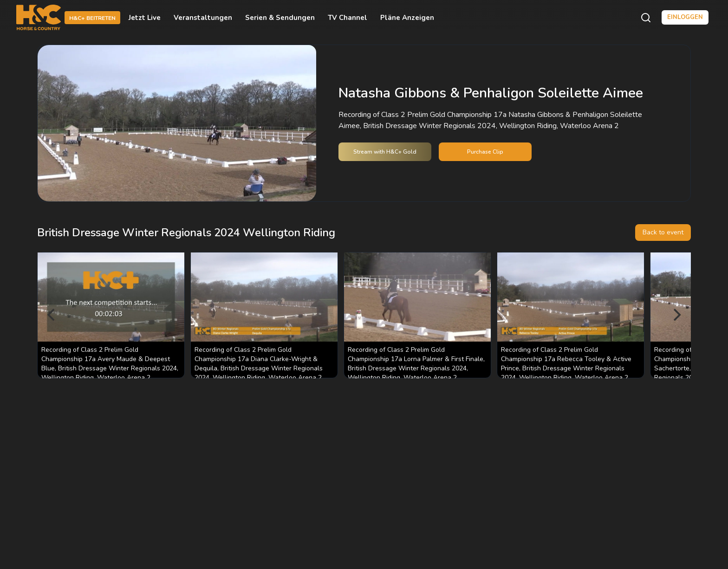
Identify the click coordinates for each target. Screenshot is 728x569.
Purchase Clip (485, 152)
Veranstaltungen (203, 18)
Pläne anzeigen (407, 18)
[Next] (676, 315)
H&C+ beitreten (92, 18)
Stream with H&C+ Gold (385, 152)
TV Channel (348, 18)
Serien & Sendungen (280, 18)
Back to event (663, 232)
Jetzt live (145, 18)
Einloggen (685, 17)
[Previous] (52, 315)
